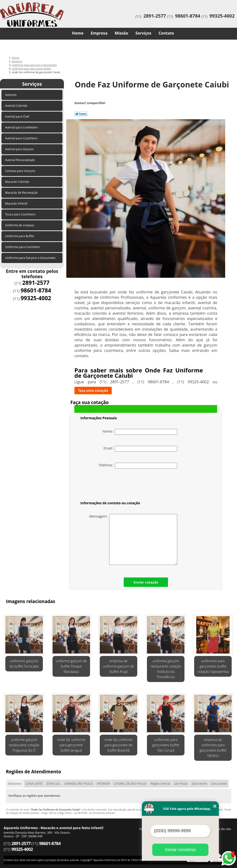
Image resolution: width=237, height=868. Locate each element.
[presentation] (111, 486)
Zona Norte (199, 784)
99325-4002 (222, 16)
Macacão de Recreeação (22, 193)
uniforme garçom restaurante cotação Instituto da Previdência (166, 669)
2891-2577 (155, 16)
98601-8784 (188, 16)
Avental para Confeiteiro (22, 127)
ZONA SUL (54, 784)
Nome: (140, 432)
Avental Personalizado (20, 160)
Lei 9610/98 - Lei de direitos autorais (95, 813)
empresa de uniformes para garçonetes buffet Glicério (213, 748)
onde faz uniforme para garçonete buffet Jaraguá (71, 745)
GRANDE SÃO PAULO (79, 784)
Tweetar (81, 114)
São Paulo (181, 784)
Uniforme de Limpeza (20, 225)
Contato (166, 33)
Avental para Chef (17, 117)
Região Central (160, 784)
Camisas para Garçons (21, 171)
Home (78, 33)
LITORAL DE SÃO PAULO (130, 784)
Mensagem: (133, 539)
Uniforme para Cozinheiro (23, 247)
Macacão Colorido (18, 182)
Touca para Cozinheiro (21, 214)
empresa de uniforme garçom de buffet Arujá (118, 666)
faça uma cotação (93, 390)
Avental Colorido (17, 106)
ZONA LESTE (34, 784)
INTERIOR (103, 784)
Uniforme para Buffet (20, 236)
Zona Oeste (219, 784)
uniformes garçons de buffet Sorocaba (24, 664)
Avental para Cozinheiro (22, 138)
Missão (121, 33)
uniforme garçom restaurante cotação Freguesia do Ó (24, 745)
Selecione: (15, 784)
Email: (141, 449)
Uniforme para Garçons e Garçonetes (31, 258)
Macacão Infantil (17, 203)
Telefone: (138, 466)
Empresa (99, 33)
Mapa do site (222, 829)
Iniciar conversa (180, 850)
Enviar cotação (146, 582)
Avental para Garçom (20, 149)
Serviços (143, 33)
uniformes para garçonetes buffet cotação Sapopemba (213, 666)
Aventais (11, 95)
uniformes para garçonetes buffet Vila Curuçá (166, 745)
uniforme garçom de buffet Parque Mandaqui (71, 666)
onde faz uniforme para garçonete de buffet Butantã (118, 745)
